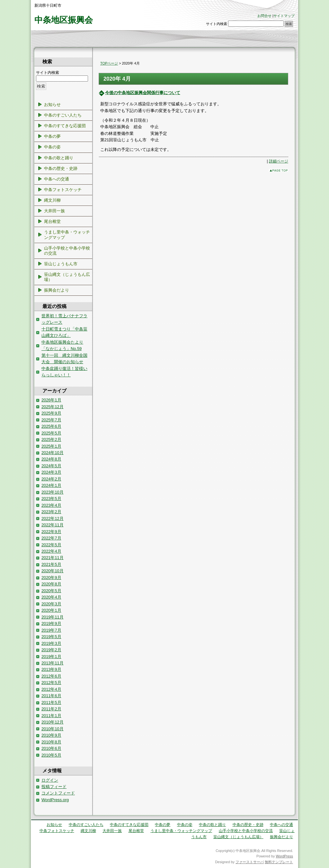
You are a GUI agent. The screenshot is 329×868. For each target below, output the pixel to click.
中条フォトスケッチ (63, 190)
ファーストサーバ (250, 862)
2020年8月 (51, 584)
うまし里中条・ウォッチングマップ (67, 235)
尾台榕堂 (52, 221)
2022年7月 (51, 538)
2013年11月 (53, 663)
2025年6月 (51, 426)
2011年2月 (51, 709)
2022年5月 (51, 545)
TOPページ (109, 63)
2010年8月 (51, 742)
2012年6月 (51, 676)
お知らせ (52, 105)
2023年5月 (51, 499)
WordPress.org (55, 800)
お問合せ (264, 16)
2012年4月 (51, 689)
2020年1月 (51, 610)
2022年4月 (51, 551)
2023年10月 (53, 492)
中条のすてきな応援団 (65, 126)
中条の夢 (52, 136)
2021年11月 (53, 558)
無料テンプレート (279, 862)
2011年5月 (51, 702)
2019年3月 (51, 643)
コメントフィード (58, 793)
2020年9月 (51, 578)
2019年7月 (51, 630)
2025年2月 (51, 439)
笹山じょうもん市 (61, 264)
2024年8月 (51, 459)
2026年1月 (51, 400)
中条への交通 (57, 179)
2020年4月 (51, 597)
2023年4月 (51, 505)
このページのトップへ (279, 170)
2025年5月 (51, 433)
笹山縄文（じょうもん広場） (67, 277)
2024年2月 (51, 479)
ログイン (50, 780)
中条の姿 (52, 147)
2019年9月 (51, 623)
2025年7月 (51, 420)
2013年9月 (51, 669)
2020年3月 (51, 604)
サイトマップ (284, 16)
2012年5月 (51, 683)
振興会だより (57, 290)
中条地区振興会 (64, 20)
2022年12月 (53, 518)
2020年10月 (53, 571)
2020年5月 (51, 591)
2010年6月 (51, 748)
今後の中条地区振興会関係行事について (143, 93)
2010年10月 (53, 729)
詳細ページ (279, 161)
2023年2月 (51, 512)
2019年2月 (51, 650)
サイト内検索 (217, 24)
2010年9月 (51, 735)
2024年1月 (51, 485)
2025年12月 (53, 407)
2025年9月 (51, 413)
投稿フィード (54, 787)
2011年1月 (51, 716)
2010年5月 (51, 755)
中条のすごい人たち (63, 115)
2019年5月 (51, 637)
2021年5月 (51, 564)
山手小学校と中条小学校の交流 (67, 251)
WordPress (284, 856)
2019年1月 (51, 657)
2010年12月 (53, 722)
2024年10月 (53, 453)
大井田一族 (54, 211)
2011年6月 (51, 696)
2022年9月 (51, 532)
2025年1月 (51, 446)
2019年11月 (53, 617)
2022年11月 (53, 525)
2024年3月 (51, 472)
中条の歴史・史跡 (61, 168)
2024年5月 (51, 466)
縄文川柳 (52, 200)
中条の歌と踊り (59, 158)
